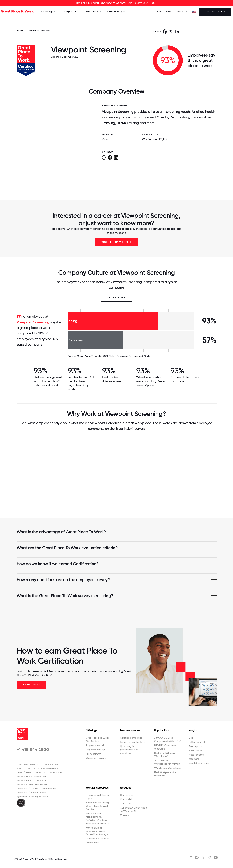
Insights (193, 730)
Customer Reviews (96, 758)
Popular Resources (97, 788)
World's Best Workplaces (168, 768)
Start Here (31, 685)
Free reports (195, 746)
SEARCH (186, 12)
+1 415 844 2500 (33, 749)
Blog (191, 738)
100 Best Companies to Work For (168, 739)
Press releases (196, 755)
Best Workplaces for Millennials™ (165, 774)
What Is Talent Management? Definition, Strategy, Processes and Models (98, 818)
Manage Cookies (40, 797)
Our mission (126, 795)
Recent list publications (133, 742)
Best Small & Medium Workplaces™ (166, 755)
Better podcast (197, 742)
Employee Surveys (96, 750)
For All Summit (94, 754)
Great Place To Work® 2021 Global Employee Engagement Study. (114, 356)
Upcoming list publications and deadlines (129, 750)
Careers (31, 768)
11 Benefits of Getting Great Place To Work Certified (97, 806)
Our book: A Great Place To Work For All (133, 809)
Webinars (194, 759)
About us (126, 788)
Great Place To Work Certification (97, 739)
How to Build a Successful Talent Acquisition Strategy (97, 831)
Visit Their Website (116, 242)
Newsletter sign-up (199, 763)
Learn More (116, 298)
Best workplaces (130, 730)
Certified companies (131, 738)
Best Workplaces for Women (168, 762)
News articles (196, 750)
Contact (169, 12)
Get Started (215, 12)
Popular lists (162, 730)
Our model (126, 799)
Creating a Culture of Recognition (98, 840)
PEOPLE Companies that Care (166, 747)
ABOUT (160, 12)
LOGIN (178, 12)
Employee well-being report (97, 797)
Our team (125, 803)
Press (29, 772)
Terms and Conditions (27, 764)
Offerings (92, 730)
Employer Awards (95, 745)
